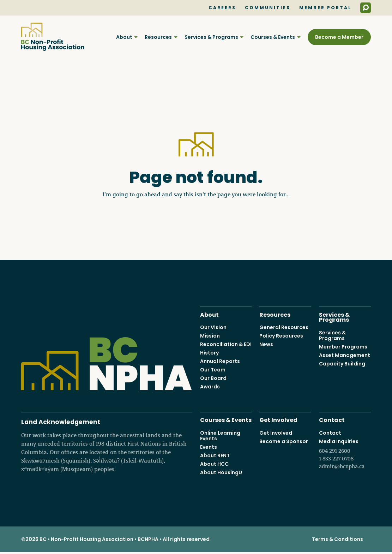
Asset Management (345, 355)
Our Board (213, 379)
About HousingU (221, 472)
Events (209, 447)
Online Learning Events (220, 436)
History (209, 353)
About (124, 37)
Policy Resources (281, 336)
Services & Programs (211, 37)
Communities (268, 8)
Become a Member (339, 37)
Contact (332, 420)
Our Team (213, 370)
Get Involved (278, 420)
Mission (210, 336)
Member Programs (343, 347)
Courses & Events (273, 37)
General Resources (284, 328)
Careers (222, 8)
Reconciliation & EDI (226, 345)
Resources (158, 37)
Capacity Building (342, 364)
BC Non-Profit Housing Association (53, 37)
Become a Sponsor (284, 441)
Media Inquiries (345, 454)
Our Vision (213, 328)
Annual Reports (220, 362)
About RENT (215, 455)
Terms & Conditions (337, 539)
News (266, 345)
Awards (210, 387)
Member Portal (325, 8)
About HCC (214, 464)
